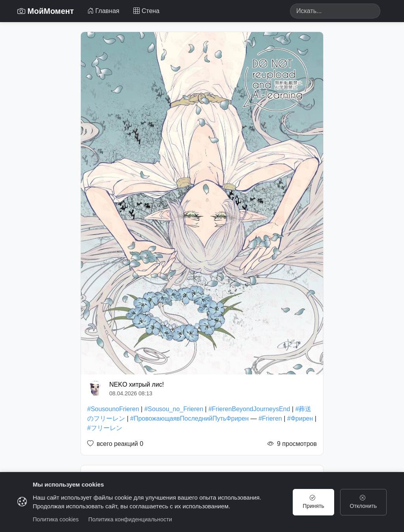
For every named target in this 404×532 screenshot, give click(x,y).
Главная (103, 11)
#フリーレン (105, 428)
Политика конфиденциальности (130, 519)
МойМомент (46, 11)
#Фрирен (300, 418)
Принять (312, 502)
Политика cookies (56, 519)
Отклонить (363, 502)
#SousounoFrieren (113, 409)
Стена (146, 11)
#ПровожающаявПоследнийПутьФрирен (189, 418)
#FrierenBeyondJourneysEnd (249, 409)
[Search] (335, 11)
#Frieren (270, 418)
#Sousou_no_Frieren (174, 409)
